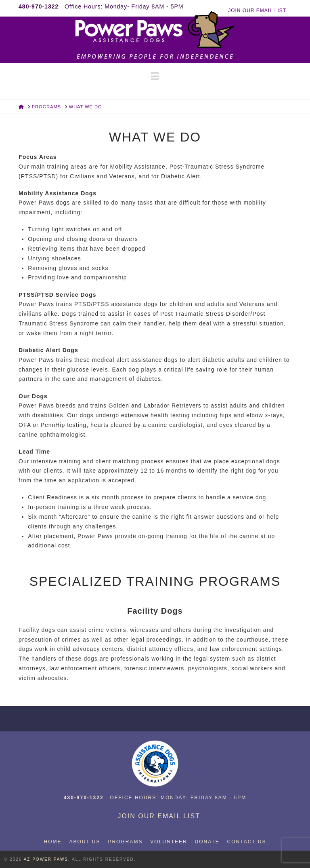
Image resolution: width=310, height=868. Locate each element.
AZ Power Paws (46, 859)
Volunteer (169, 842)
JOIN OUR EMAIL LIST (257, 11)
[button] (155, 76)
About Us (85, 842)
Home (53, 842)
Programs (125, 842)
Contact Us (247, 842)
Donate (207, 842)
